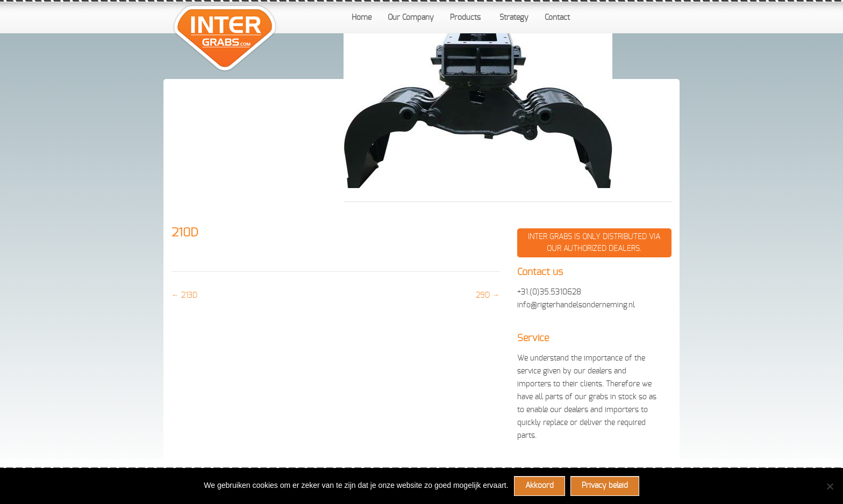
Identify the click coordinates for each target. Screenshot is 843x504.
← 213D (184, 296)
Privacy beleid (605, 486)
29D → (488, 296)
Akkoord (540, 486)
